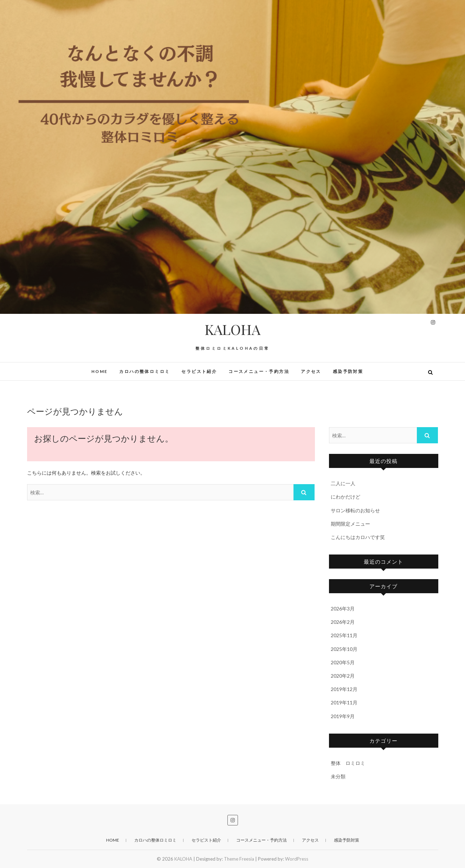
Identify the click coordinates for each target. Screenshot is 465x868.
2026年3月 (343, 609)
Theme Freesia (239, 859)
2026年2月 (343, 622)
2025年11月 (344, 635)
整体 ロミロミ (348, 763)
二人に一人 (343, 483)
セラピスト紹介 (199, 371)
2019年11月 (344, 702)
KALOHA (232, 329)
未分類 (338, 776)
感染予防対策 (348, 371)
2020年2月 (343, 676)
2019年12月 (344, 689)
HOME (100, 371)
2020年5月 (343, 662)
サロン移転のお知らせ (355, 510)
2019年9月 (343, 716)
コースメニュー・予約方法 (259, 371)
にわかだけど (345, 497)
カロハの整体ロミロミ (144, 371)
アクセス (311, 371)
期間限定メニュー (350, 524)
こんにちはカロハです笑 (358, 537)
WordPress (297, 859)
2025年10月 (344, 649)
